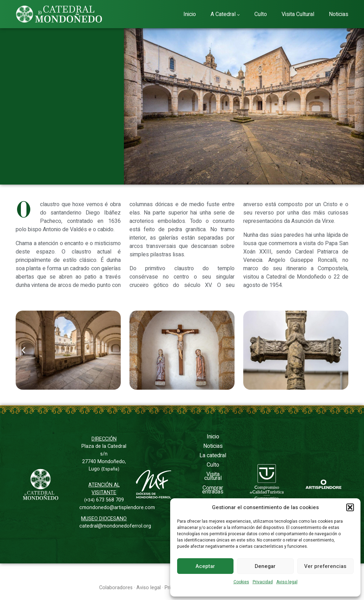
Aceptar (205, 566)
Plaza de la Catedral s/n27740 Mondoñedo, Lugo (104, 458)
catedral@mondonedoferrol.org (115, 526)
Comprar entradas (213, 490)
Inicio (213, 437)
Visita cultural (213, 476)
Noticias (213, 446)
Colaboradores (116, 588)
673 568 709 (104, 500)
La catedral (213, 455)
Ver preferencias (325, 566)
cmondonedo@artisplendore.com (117, 508)
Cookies (241, 582)
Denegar (265, 566)
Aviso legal (287, 582)
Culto (213, 465)
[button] (350, 507)
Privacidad (263, 582)
